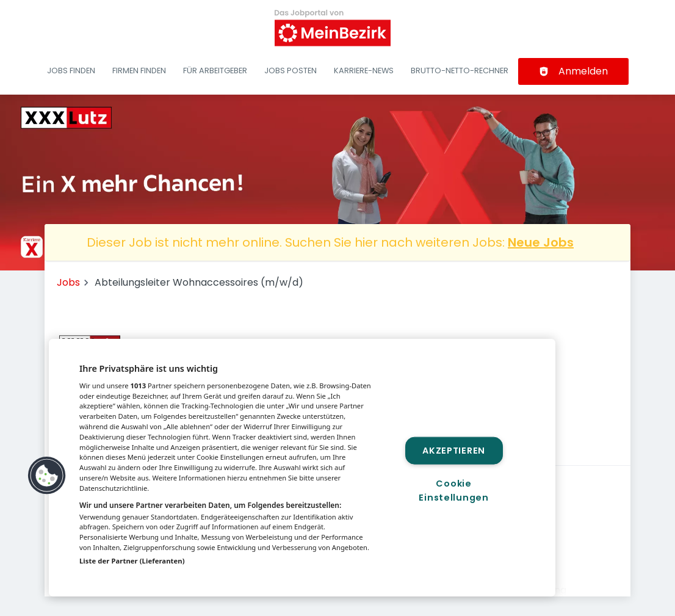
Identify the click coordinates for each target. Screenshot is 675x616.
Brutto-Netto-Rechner (460, 71)
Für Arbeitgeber (215, 71)
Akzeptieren (454, 451)
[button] (47, 476)
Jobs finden (71, 71)
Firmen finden (139, 71)
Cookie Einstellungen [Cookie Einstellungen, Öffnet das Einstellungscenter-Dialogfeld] (453, 490)
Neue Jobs (541, 242)
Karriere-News (364, 71)
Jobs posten (291, 71)
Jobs (68, 282)
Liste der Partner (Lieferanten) (132, 561)
